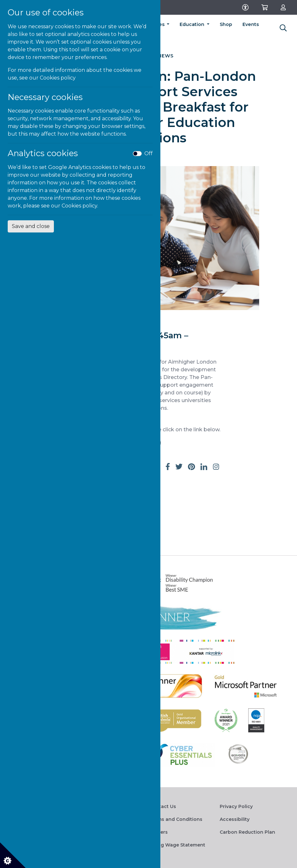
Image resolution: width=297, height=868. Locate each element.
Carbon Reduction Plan (247, 832)
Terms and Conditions (176, 819)
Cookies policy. (80, 206)
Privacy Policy (236, 806)
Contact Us (163, 806)
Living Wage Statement (177, 845)
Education (193, 24)
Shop (226, 24)
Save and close (31, 226)
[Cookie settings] (13, 855)
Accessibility (235, 819)
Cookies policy (58, 78)
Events (251, 24)
